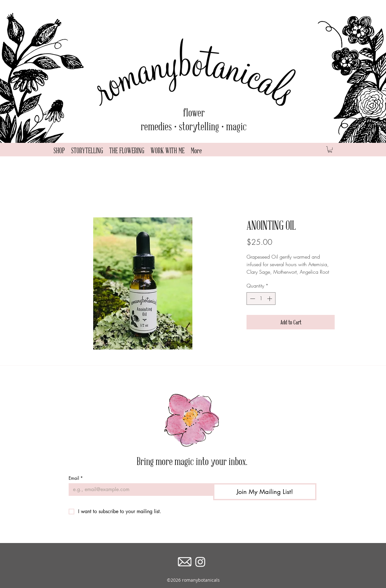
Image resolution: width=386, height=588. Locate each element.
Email (76, 478)
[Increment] (270, 299)
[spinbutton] (261, 299)
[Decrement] (252, 299)
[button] (330, 149)
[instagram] (200, 562)
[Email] (139, 490)
